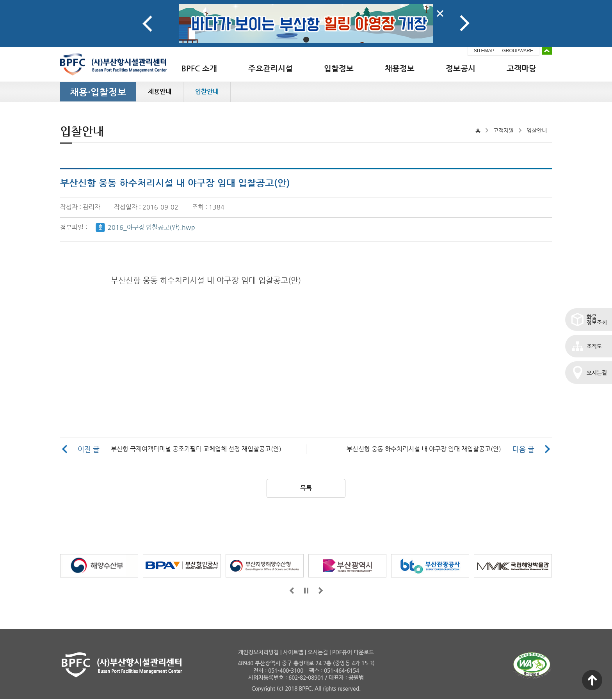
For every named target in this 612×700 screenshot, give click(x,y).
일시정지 (306, 591)
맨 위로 (592, 680)
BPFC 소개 (199, 68)
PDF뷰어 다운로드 (353, 652)
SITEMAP (484, 51)
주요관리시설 (270, 68)
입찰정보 (339, 68)
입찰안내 (207, 91)
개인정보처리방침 (258, 652)
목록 (306, 488)
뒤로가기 (321, 591)
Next (465, 23)
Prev (147, 23)
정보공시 (461, 68)
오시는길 (597, 373)
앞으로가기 (292, 591)
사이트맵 (293, 652)
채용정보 (400, 68)
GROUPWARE (518, 51)
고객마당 (521, 68)
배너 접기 (547, 51)
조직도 (594, 346)
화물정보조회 (597, 320)
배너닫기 (440, 13)
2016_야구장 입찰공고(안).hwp (151, 227)
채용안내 (160, 91)
